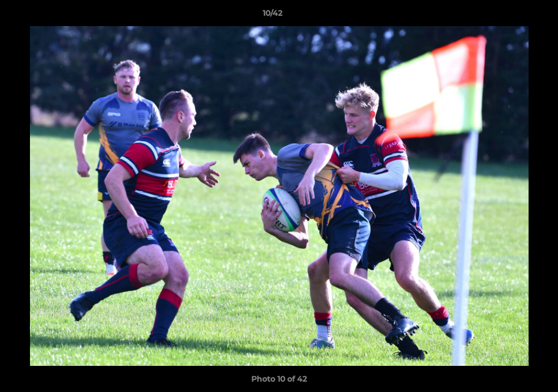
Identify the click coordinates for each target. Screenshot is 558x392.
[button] (512, 16)
